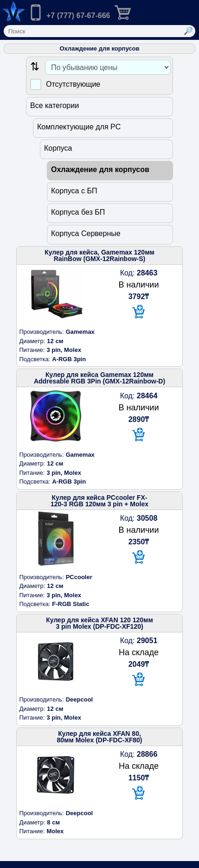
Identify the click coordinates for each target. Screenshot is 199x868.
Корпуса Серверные (86, 233)
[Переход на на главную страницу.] (13, 12)
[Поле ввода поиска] (93, 31)
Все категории (55, 105)
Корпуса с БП (74, 191)
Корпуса (58, 148)
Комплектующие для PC (79, 127)
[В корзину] (139, 312)
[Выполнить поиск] (189, 31)
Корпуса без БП (78, 212)
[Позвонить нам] (69, 13)
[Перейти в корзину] (130, 12)
